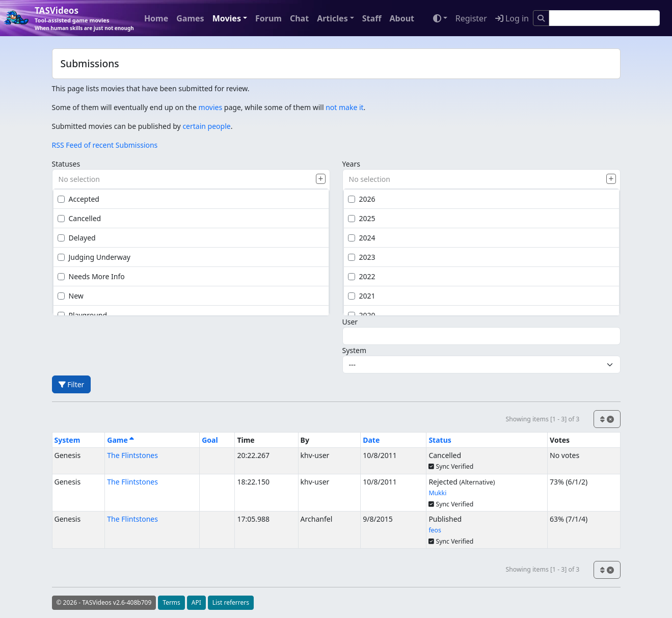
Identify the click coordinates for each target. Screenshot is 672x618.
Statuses (66, 164)
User (350, 322)
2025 (362, 218)
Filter (72, 384)
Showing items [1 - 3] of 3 (542, 419)
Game (120, 440)
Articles (332, 18)
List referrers (231, 602)
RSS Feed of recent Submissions (105, 145)
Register (471, 18)
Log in (512, 18)
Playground (83, 315)
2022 (362, 276)
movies (211, 107)
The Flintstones (132, 455)
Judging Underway (94, 257)
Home (156, 18)
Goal (210, 440)
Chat (299, 18)
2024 (362, 238)
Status (440, 440)
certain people (206, 126)
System (355, 350)
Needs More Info (91, 276)
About (402, 18)
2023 (362, 257)
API (196, 602)
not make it (344, 107)
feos (435, 530)
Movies (227, 18)
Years (351, 164)
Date (371, 440)
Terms (171, 602)
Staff (372, 18)
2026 (362, 199)
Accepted (78, 199)
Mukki (437, 493)
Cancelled (79, 218)
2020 (362, 315)
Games (190, 18)
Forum (268, 18)
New (71, 296)
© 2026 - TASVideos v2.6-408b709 (104, 602)
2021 (362, 296)
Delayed (77, 238)
